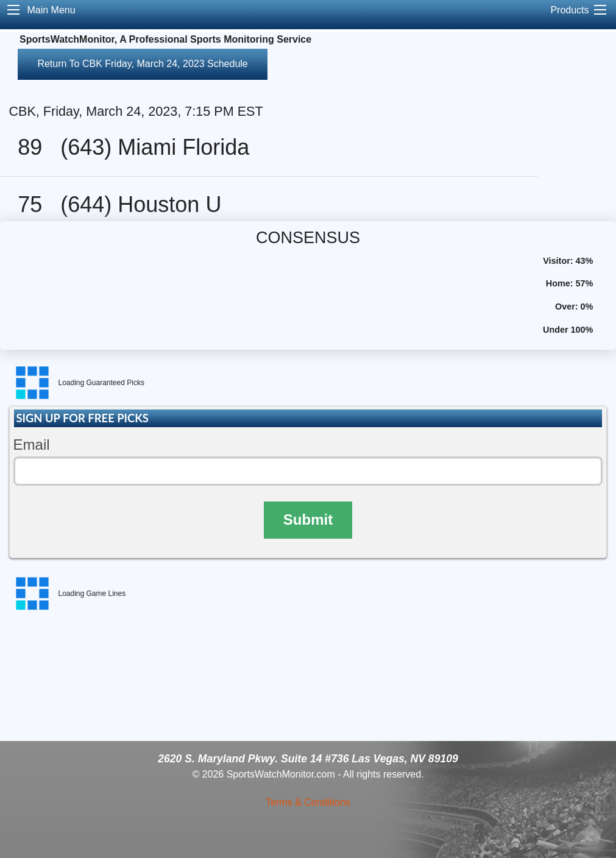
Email (32, 445)
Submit (308, 519)
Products (569, 10)
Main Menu (51, 10)
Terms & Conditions (308, 802)
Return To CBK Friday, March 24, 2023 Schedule (142, 64)
